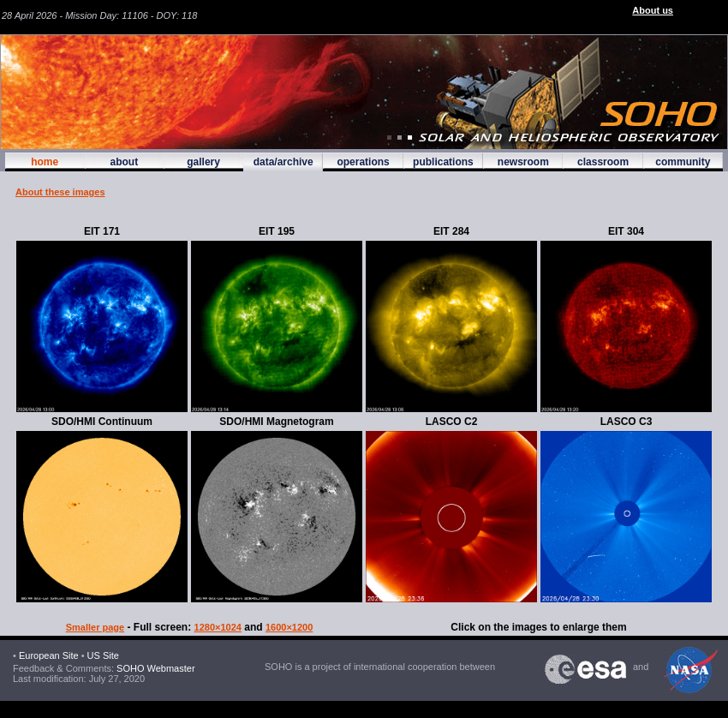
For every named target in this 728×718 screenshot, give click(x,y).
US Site (103, 655)
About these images (60, 192)
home (45, 162)
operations (363, 162)
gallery (203, 162)
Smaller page (95, 627)
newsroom (523, 162)
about (124, 162)
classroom (603, 162)
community (683, 162)
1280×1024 (218, 627)
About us (653, 10)
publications (443, 162)
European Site (49, 655)
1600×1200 (289, 627)
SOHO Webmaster (155, 668)
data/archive (283, 162)
